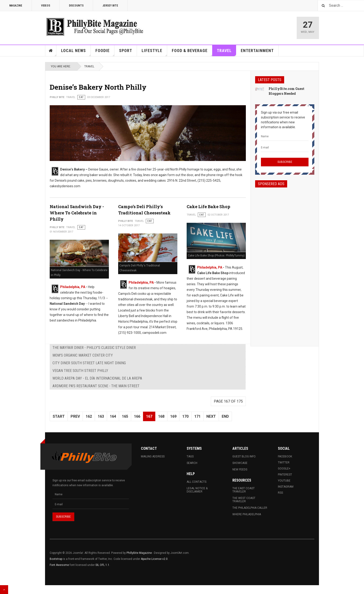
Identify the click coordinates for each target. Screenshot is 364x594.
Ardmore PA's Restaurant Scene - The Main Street (96, 386)
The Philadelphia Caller (250, 508)
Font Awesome (59, 565)
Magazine (16, 6)
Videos (46, 6)
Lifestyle (154, 52)
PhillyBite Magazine (139, 553)
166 (137, 416)
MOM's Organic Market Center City (83, 355)
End (225, 416)
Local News (76, 52)
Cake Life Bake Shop (208, 207)
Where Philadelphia (247, 514)
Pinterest (285, 475)
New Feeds (240, 469)
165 (125, 416)
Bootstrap (56, 559)
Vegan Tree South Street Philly (80, 371)
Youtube (284, 481)
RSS (280, 493)
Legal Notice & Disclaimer (197, 490)
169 (173, 416)
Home (51, 51)
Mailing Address (153, 456)
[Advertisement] (285, 263)
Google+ (284, 469)
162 (89, 416)
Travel (227, 52)
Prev (75, 416)
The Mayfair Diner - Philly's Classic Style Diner (94, 348)
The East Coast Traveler (244, 490)
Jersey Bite (110, 6)
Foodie (105, 52)
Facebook (285, 456)
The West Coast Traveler (244, 500)
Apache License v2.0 (154, 559)
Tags (190, 456)
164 (113, 416)
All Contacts (197, 482)
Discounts (76, 6)
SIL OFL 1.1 (102, 565)
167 (149, 416)
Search (192, 463)
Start (59, 416)
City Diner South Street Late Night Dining (89, 363)
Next (211, 416)
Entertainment (257, 51)
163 (101, 416)
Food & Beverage (192, 52)
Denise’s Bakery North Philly (98, 87)
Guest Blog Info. (244, 456)
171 (197, 416)
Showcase (240, 463)
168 (161, 416)
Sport (126, 51)
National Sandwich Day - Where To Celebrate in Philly (77, 213)
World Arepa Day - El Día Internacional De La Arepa (97, 378)
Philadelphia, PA (73, 287)
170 (185, 416)
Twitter (284, 463)
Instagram (286, 487)
